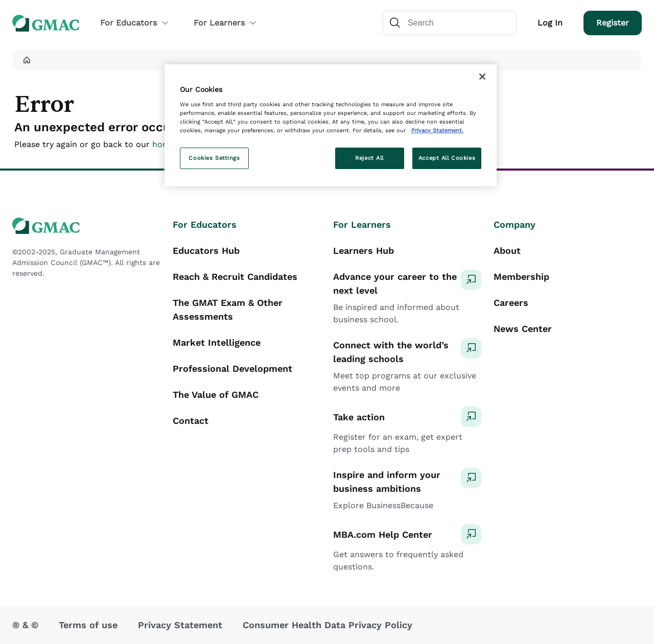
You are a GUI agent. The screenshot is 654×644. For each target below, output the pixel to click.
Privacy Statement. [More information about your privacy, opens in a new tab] (437, 130)
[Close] (482, 77)
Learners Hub (364, 251)
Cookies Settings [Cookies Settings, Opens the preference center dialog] (214, 158)
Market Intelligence (217, 342)
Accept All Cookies (447, 158)
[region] (331, 125)
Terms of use (88, 625)
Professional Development (232, 368)
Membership (521, 277)
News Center (523, 329)
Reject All (369, 158)
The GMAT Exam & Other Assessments (228, 309)
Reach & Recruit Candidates (235, 277)
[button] (27, 60)
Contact (191, 421)
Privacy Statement (180, 625)
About (507, 251)
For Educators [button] (135, 23)
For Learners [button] (225, 23)
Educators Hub (206, 251)
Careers (511, 303)
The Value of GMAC (216, 395)
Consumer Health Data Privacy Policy (328, 625)
